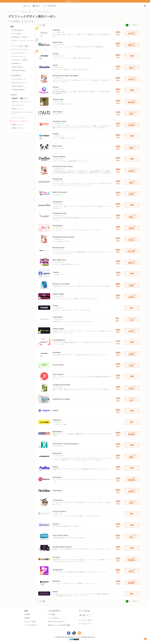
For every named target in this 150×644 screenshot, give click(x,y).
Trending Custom (60, 121)
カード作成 (17, 34)
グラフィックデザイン (20, 121)
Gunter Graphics (59, 511)
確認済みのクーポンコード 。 (75, 1)
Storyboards (58, 570)
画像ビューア (18, 125)
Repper (56, 411)
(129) (13, 114)
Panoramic (17, 63)
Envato (56, 54)
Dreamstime (58, 202)
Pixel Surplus (58, 374)
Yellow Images (58, 329)
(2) (23, 67)
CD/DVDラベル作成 (20, 37)
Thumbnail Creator (20, 70)
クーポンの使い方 (54, 618)
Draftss (56, 467)
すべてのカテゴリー (85, 624)
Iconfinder (57, 352)
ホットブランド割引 (85, 620)
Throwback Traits (60, 213)
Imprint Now (58, 42)
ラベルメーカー (19, 57)
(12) (23, 105)
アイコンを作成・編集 (21, 46)
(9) (25, 90)
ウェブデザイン (21, 76)
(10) (23, 86)
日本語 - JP (84, 615)
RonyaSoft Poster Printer (63, 166)
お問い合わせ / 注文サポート (57, 622)
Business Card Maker (61, 284)
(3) (27, 37)
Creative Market (59, 157)
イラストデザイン (20, 53)
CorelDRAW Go (59, 340)
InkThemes (57, 477)
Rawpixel (56, 581)
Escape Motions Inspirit (62, 547)
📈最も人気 (26, 6)
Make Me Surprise (60, 192)
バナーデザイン (19, 79)
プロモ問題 (52, 614)
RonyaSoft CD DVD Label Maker (66, 76)
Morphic (56, 524)
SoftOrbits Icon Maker (62, 399)
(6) (23, 30)
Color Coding (18, 86)
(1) (21, 64)
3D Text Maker (18, 30)
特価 (132, 56)
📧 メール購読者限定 (50, 6)
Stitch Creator (18, 67)
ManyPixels (57, 453)
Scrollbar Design (19, 90)
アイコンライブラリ (21, 50)
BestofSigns (58, 226)
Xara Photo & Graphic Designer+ (66, 444)
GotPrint (56, 30)
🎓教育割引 (36, 6)
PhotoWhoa (57, 491)
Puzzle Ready (58, 365)
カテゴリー (15, 11)
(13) (28, 50)
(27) (26, 53)
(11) (21, 34)
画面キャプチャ (19, 128)
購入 (132, 308)
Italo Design (57, 112)
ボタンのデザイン (19, 83)
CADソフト (17, 109)
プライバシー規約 (30, 622)
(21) (29, 46)
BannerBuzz (58, 432)
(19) (25, 57)
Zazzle (55, 65)
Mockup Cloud (59, 248)
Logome (56, 272)
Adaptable (57, 420)
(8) (26, 83)
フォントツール (19, 118)
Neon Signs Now (59, 260)
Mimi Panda (57, 146)
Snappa (56, 134)
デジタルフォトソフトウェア (22, 113)
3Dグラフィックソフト (22, 102)
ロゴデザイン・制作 (21, 60)
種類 (21, 27)
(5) (24, 118)
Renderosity (58, 179)
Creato (55, 306)
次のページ (136, 25)
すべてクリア (26, 21)
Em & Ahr (57, 557)
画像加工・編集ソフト (28, 12)
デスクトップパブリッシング (22, 42)
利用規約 (27, 618)
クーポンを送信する (31, 625)
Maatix (55, 592)
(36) (30, 102)
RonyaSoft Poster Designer (64, 237)
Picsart (56, 87)
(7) (13, 43)
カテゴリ (21, 95)
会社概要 (27, 614)
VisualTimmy (58, 500)
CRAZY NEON (58, 294)
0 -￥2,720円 (13, 21)
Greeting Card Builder (62, 385)
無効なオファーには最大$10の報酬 (59, 625)
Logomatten (58, 317)
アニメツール (18, 105)
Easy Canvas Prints (61, 535)
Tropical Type (58, 99)
